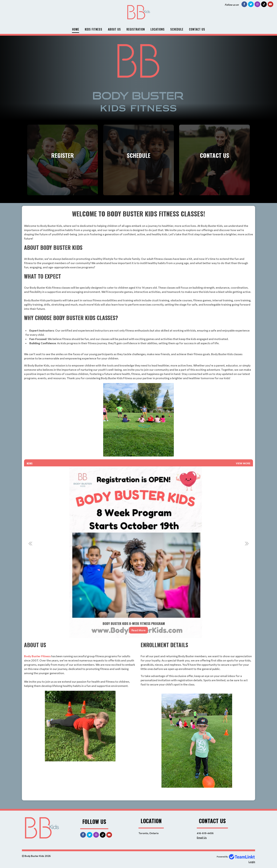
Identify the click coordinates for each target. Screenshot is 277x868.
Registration (136, 29)
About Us (114, 29)
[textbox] (138, 333)
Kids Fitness (94, 29)
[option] (138, 552)
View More (243, 463)
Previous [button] (30, 543)
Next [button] (247, 543)
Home (76, 29)
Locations (158, 29)
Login (252, 862)
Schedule (177, 29)
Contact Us (197, 29)
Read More (138, 630)
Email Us (202, 838)
